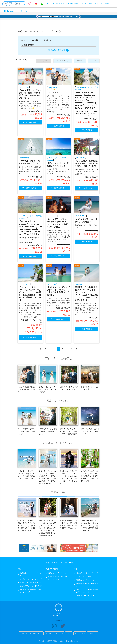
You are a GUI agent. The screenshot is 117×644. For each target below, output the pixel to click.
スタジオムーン (25, 284)
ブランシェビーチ (54, 284)
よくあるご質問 (80, 633)
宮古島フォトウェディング (86, 577)
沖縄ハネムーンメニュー (85, 595)
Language (11, 11)
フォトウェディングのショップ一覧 (95, 4)
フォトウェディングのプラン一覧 (65, 4)
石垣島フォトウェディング (86, 580)
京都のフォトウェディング (58, 573)
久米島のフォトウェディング (30, 586)
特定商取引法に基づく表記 (54, 633)
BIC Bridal (79, 284)
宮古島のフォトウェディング (30, 579)
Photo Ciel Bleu (53, 87)
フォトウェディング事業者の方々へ (31, 633)
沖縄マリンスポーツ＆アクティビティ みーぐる (87, 591)
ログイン (26, 11)
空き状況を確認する (32, 122)
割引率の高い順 (61, 61)
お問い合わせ (93, 633)
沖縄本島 (21, 69)
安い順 (94, 61)
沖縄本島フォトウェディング (87, 573)
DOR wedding (24, 158)
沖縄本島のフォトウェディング (30, 574)
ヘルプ (69, 633)
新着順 (79, 61)
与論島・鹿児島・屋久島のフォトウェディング (59, 578)
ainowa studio (24, 87)
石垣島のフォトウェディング (30, 583)
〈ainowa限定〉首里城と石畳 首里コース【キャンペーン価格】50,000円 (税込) (86, 163)
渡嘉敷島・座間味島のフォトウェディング (30, 591)
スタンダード (53, 92)
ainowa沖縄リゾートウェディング (87, 585)
